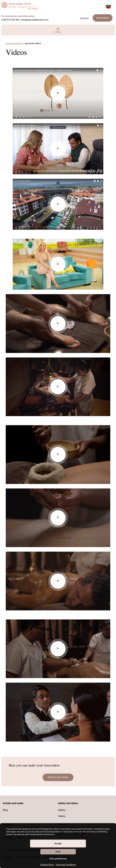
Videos (62, 816)
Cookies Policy (47, 865)
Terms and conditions (66, 865)
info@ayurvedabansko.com (35, 20)
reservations (103, 18)
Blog (5, 810)
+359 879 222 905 (10, 20)
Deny (58, 852)
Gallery (62, 810)
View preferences (58, 859)
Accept (58, 844)
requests (85, 18)
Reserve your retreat (58, 777)
